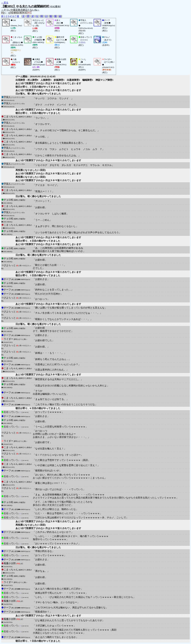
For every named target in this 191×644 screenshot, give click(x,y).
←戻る (5, 3)
